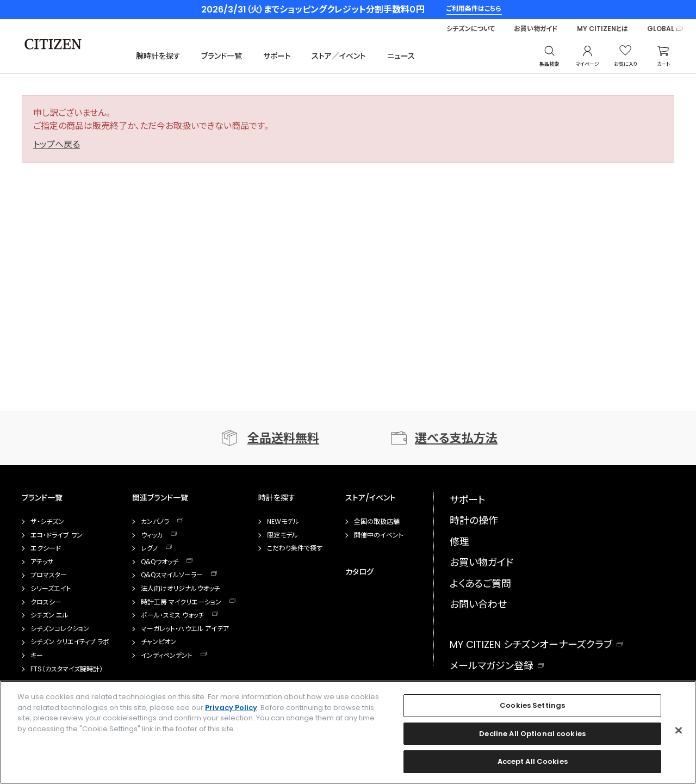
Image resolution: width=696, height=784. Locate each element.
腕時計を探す (158, 56)
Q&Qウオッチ (160, 562)
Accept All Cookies (533, 762)
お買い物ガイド (536, 29)
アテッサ (42, 562)
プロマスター (49, 575)
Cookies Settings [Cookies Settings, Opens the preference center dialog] (532, 705)
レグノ (149, 548)
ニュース (401, 56)
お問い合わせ (478, 604)
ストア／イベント (339, 56)
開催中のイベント (379, 535)
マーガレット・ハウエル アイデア (185, 629)
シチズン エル (49, 615)
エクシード (46, 548)
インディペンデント (167, 656)
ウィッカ (152, 535)
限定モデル (282, 535)
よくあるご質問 (480, 584)
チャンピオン (159, 642)
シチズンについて (471, 29)
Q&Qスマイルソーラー (172, 575)
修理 (459, 542)
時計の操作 (474, 520)
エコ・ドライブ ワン (57, 535)
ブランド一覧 (222, 56)
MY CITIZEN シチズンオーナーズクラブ (531, 644)
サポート (277, 56)
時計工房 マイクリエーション (181, 602)
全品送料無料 (283, 438)
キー (37, 656)
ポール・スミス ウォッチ (172, 615)
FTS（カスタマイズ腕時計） (67, 669)
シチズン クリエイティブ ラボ (70, 642)
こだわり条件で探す (295, 548)
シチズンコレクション (60, 629)
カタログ (359, 572)
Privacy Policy (231, 708)
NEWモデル (283, 522)
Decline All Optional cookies (532, 734)
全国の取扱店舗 (377, 522)
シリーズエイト (51, 589)
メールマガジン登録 (492, 666)
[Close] (679, 731)
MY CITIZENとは (602, 29)
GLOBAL (661, 29)
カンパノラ (155, 522)
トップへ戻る (57, 144)
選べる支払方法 (456, 438)
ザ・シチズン (47, 522)
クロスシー (46, 602)
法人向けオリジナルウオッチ (180, 589)
